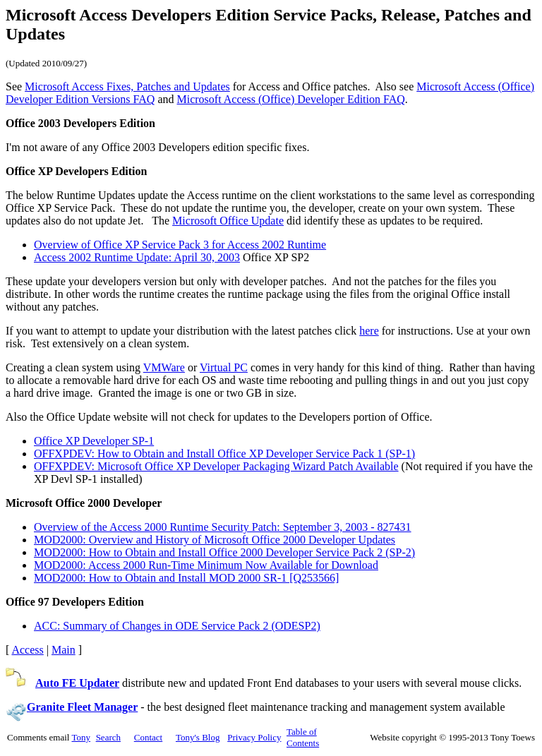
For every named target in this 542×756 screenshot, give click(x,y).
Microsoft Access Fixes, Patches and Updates (127, 86)
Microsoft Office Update (228, 221)
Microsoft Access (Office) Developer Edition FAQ (291, 99)
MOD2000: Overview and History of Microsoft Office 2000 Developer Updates (215, 540)
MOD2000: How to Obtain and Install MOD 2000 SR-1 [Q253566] (186, 578)
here (369, 331)
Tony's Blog (198, 737)
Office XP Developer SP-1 (94, 441)
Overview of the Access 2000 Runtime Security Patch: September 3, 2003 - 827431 (223, 527)
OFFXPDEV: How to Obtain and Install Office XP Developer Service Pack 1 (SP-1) (224, 454)
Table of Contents (303, 737)
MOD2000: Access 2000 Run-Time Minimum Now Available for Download (206, 565)
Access (27, 650)
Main (64, 650)
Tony (81, 737)
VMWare (164, 367)
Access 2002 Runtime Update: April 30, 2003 (137, 257)
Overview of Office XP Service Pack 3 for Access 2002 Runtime (180, 245)
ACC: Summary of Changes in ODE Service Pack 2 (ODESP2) (177, 626)
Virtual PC (224, 367)
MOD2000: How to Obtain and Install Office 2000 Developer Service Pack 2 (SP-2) (224, 552)
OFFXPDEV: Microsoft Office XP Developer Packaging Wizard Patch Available (216, 466)
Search (108, 737)
